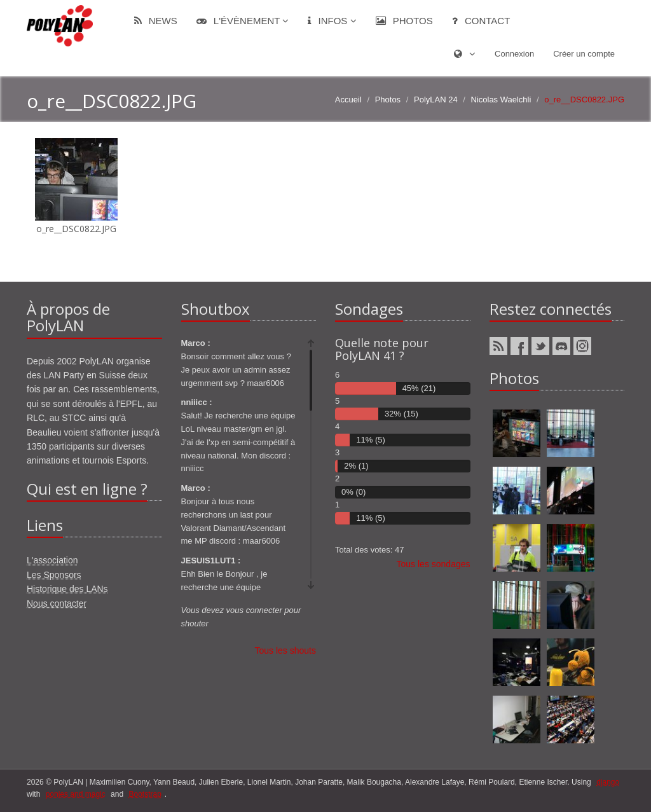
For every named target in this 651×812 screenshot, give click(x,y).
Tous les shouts (286, 650)
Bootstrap (145, 794)
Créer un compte (584, 54)
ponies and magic (76, 794)
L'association (52, 560)
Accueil (348, 100)
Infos (332, 21)
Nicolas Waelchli (501, 100)
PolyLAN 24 (436, 100)
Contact (481, 21)
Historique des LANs (67, 589)
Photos (404, 21)
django (608, 782)
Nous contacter (57, 603)
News (156, 21)
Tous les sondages (434, 564)
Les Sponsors (54, 575)
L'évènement (243, 21)
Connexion (514, 54)
